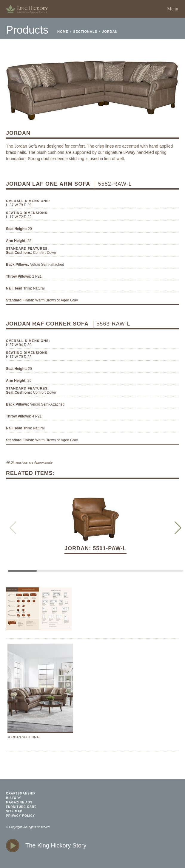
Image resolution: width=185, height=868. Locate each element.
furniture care (21, 807)
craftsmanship (21, 793)
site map (14, 811)
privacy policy (21, 816)
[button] (178, 528)
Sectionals (85, 32)
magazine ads (19, 802)
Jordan (110, 32)
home (27, 9)
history (14, 798)
